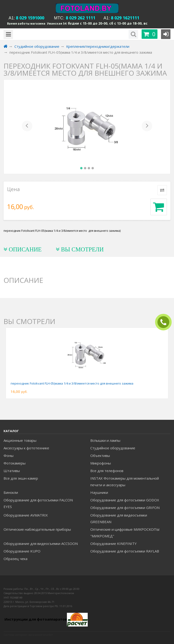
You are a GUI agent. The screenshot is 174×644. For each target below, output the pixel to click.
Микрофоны (101, 463)
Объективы (100, 456)
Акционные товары (20, 440)
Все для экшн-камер (21, 478)
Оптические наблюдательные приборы (37, 529)
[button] (27, 127)
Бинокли (11, 492)
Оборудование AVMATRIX (26, 515)
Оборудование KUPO (22, 551)
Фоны (9, 456)
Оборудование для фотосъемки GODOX (125, 500)
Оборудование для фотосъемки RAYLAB (125, 551)
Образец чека (15, 559)
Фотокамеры (15, 463)
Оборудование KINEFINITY (113, 543)
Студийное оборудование (113, 448)
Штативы (12, 471)
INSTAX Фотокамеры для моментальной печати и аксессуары (125, 482)
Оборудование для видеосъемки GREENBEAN (119, 518)
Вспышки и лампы (105, 440)
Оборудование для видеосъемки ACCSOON (41, 543)
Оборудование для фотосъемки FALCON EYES (38, 503)
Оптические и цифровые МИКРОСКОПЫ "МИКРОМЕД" (125, 533)
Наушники (99, 492)
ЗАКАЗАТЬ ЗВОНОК (165, 322)
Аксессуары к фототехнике (26, 448)
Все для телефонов (107, 471)
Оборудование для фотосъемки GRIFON (125, 508)
